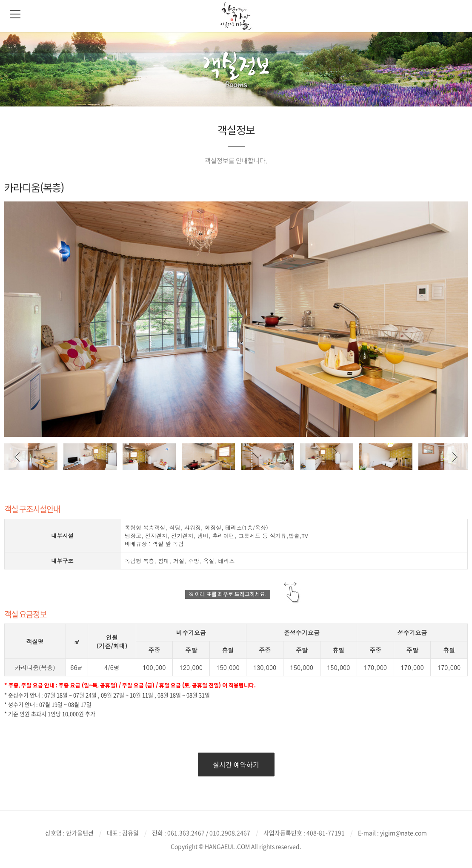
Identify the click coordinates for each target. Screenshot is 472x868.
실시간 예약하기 (236, 765)
